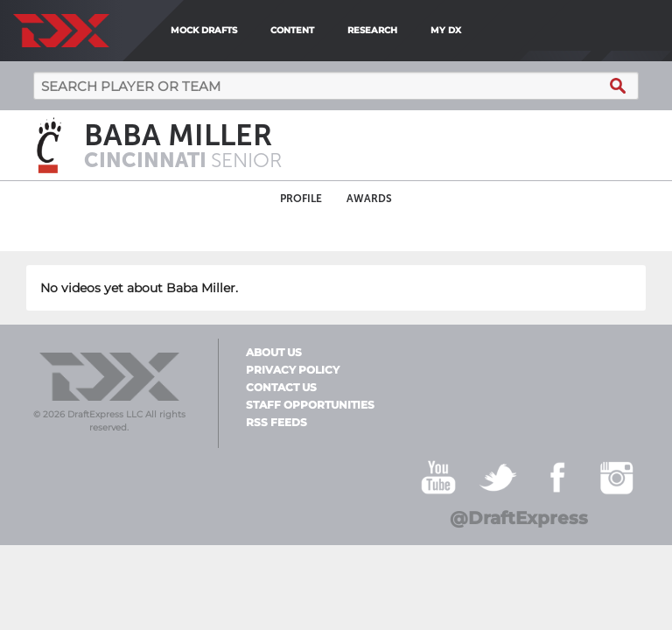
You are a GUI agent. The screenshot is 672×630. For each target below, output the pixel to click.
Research (372, 30)
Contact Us (281, 388)
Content (292, 30)
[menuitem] (476, 31)
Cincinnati (147, 160)
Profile (301, 199)
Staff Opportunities (310, 405)
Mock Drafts (204, 30)
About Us (274, 353)
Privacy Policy (293, 370)
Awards (369, 199)
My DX (446, 30)
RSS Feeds (276, 423)
